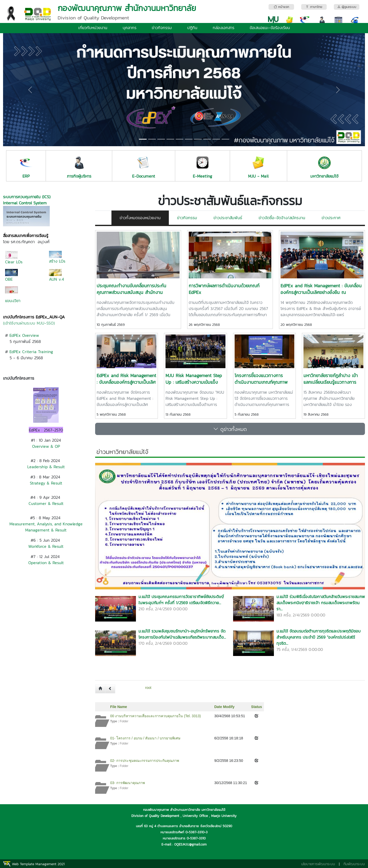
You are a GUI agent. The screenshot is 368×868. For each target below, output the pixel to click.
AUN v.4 (56, 279)
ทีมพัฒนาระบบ (354, 864)
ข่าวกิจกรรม (162, 28)
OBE (9, 279)
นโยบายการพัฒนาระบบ (318, 864)
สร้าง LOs (57, 261)
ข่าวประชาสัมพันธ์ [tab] (228, 218)
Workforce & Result (46, 546)
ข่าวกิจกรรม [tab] (187, 218)
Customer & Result (46, 503)
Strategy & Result (46, 483)
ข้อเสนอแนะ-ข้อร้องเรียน (270, 28)
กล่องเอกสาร (224, 28)
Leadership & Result (46, 467)
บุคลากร (130, 28)
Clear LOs (14, 262)
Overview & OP (46, 446)
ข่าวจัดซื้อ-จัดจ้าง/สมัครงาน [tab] (282, 218)
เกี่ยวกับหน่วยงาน (93, 28)
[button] (30, 90)
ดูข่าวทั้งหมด (230, 429)
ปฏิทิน (192, 28)
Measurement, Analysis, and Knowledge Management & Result (46, 527)
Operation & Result (46, 563)
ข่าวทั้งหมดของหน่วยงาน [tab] (140, 218)
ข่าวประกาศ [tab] (331, 218)
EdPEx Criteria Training (31, 352)
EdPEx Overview (24, 335)
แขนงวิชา (13, 301)
